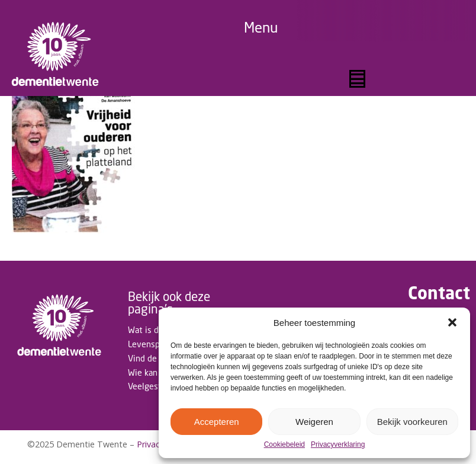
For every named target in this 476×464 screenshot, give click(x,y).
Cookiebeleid (284, 445)
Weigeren (314, 422)
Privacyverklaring (338, 445)
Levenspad (148, 344)
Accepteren (217, 422)
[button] (452, 322)
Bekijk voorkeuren (412, 422)
